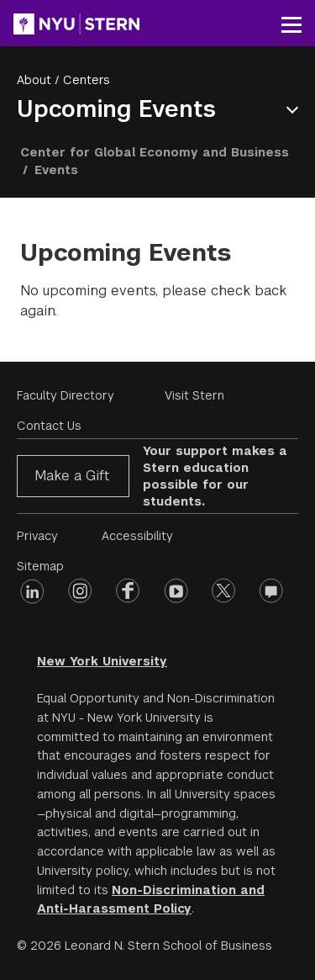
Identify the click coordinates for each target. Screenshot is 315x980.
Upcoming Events (116, 109)
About (34, 80)
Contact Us (49, 426)
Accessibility (137, 536)
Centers (87, 80)
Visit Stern (194, 395)
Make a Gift (72, 476)
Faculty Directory (66, 395)
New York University (102, 661)
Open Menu (296, 110)
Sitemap (40, 566)
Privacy (37, 536)
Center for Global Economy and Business (155, 152)
